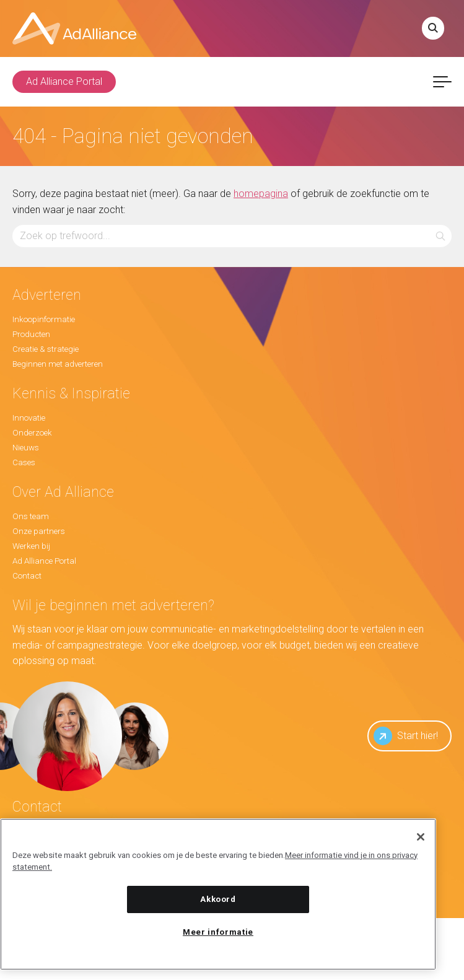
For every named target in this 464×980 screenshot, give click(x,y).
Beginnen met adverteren (58, 364)
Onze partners (39, 531)
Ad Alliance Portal (64, 81)
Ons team (31, 516)
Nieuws (26, 448)
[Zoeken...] (232, 236)
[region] (218, 894)
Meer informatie (218, 932)
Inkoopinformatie (44, 319)
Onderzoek (32, 433)
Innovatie (29, 418)
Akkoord (218, 899)
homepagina (261, 194)
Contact (27, 576)
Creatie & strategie (46, 349)
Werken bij (31, 546)
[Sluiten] (421, 837)
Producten (31, 334)
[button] (441, 236)
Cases (24, 462)
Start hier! (406, 736)
